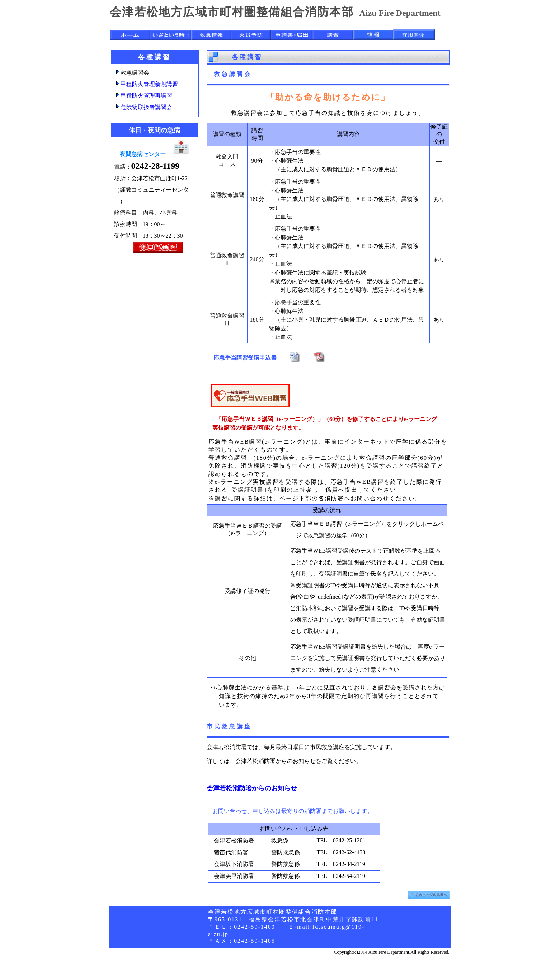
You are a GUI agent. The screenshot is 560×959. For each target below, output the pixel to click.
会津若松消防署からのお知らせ (252, 788)
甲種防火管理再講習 (146, 96)
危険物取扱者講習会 (146, 107)
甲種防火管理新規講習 (149, 84)
